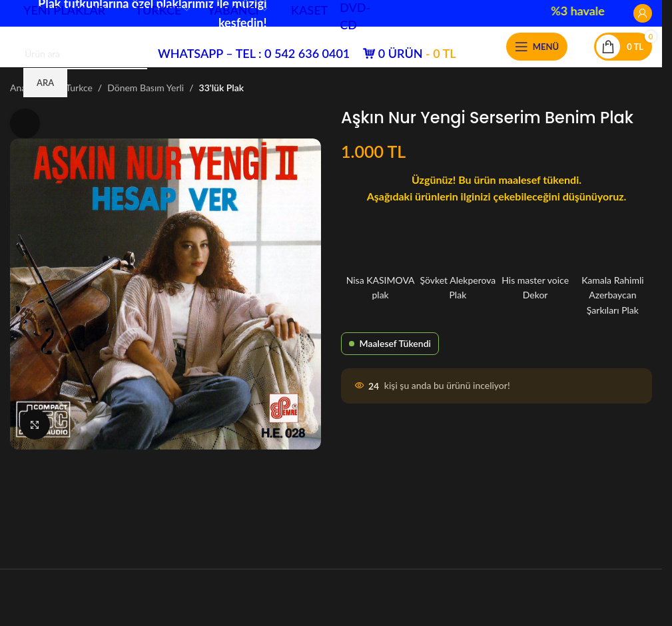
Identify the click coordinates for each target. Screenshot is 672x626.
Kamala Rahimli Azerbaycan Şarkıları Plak (613, 274)
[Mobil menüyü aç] (537, 47)
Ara (45, 83)
